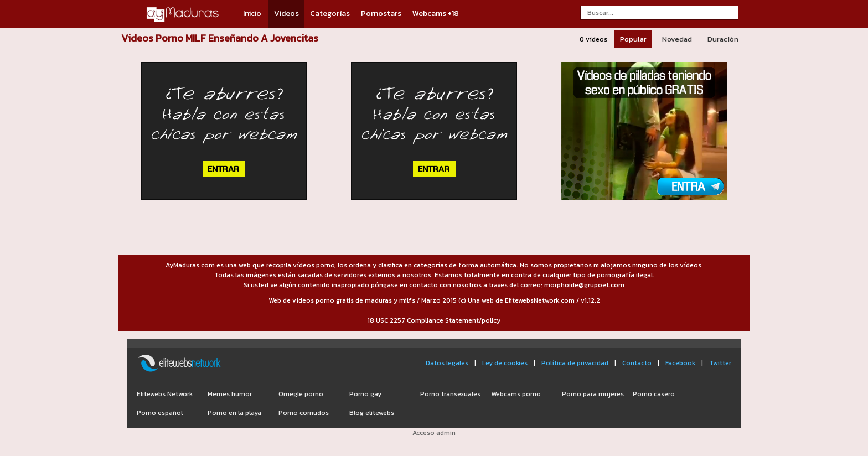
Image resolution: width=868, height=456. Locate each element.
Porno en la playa (234, 413)
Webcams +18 (436, 14)
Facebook (680, 363)
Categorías (330, 14)
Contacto (637, 363)
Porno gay (365, 394)
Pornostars (381, 14)
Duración (723, 39)
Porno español (160, 413)
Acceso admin (434, 433)
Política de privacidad (575, 363)
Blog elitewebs (372, 413)
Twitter (720, 363)
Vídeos (286, 14)
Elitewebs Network (165, 394)
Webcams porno (516, 394)
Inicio (252, 14)
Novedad (677, 39)
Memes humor (230, 394)
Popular (633, 39)
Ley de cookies (505, 363)
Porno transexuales (450, 394)
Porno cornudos (304, 413)
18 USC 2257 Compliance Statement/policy (434, 320)
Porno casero (654, 394)
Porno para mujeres (593, 394)
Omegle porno (301, 394)
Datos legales (447, 363)
